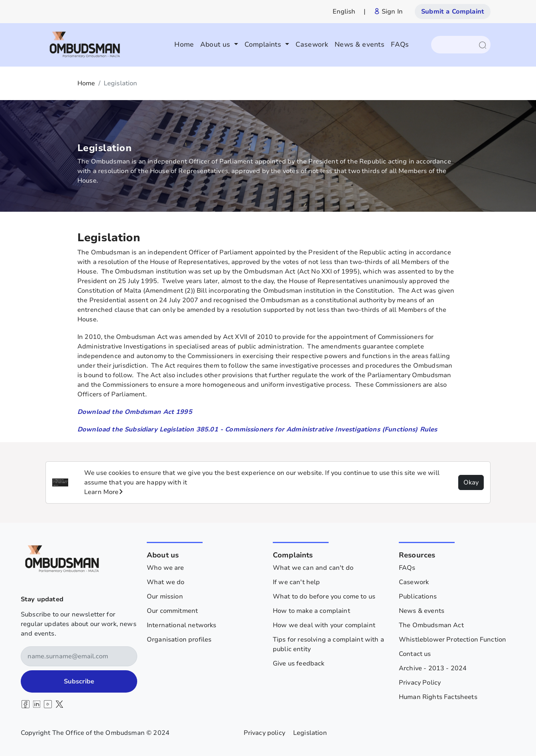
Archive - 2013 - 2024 (433, 668)
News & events (360, 44)
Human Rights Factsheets (438, 697)
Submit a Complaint (453, 12)
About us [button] (216, 44)
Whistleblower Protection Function (452, 640)
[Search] (457, 45)
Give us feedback (299, 663)
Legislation (310, 733)
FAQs (400, 44)
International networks (182, 625)
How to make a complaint (311, 611)
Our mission (165, 597)
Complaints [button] (264, 44)
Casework (312, 44)
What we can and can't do (313, 568)
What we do (166, 582)
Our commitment (172, 611)
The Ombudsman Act (431, 625)
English (344, 12)
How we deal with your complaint (324, 625)
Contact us (415, 654)
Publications (418, 597)
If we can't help (297, 582)
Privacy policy (264, 733)
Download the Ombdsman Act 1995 (135, 412)
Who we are (166, 568)
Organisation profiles (179, 640)
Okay (471, 482)
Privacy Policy (420, 683)
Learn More (103, 492)
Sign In (388, 12)
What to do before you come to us (324, 597)
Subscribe (79, 681)
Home (184, 44)
